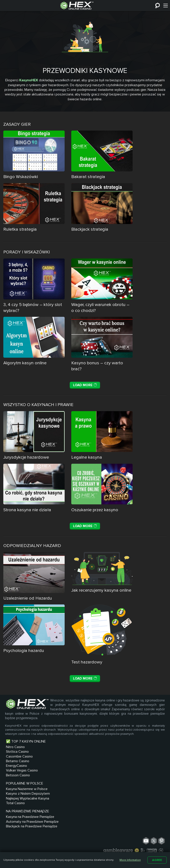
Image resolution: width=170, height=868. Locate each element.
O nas (104, 838)
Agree (157, 860)
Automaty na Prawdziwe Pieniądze (95, 807)
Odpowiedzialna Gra (96, 844)
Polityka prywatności (52, 844)
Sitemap (87, 838)
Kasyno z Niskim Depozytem (55, 807)
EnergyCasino (16, 815)
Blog (118, 838)
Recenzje (128, 844)
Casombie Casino (19, 805)
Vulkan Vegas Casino (22, 820)
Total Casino (52, 824)
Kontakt (67, 838)
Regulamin (137, 838)
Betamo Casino (18, 810)
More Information (130, 860)
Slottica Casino (17, 800)
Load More (85, 418)
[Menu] (166, 6)
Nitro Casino (15, 794)
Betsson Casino (18, 825)
